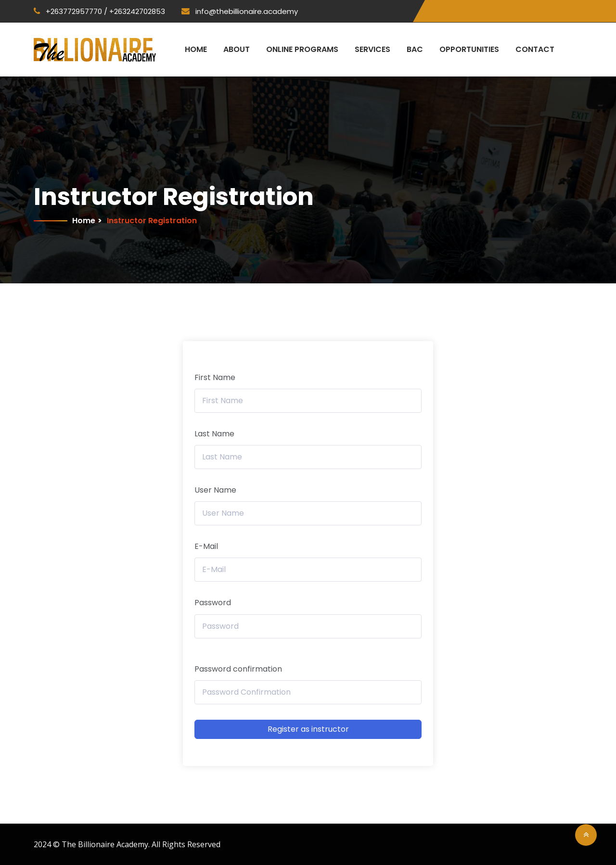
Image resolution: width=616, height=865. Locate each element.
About (237, 49)
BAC (415, 49)
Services (372, 49)
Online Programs (302, 49)
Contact (535, 49)
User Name (215, 490)
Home (196, 49)
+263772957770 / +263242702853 (99, 11)
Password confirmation (238, 668)
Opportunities (469, 49)
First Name (215, 376)
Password (213, 602)
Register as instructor (308, 729)
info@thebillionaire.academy (240, 11)
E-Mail (206, 546)
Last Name (214, 433)
